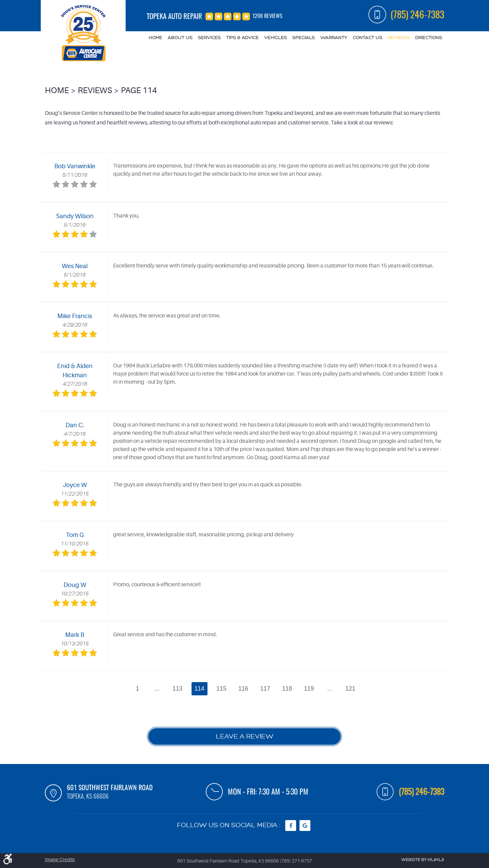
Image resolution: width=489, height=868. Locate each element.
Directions (429, 38)
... (157, 689)
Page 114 (139, 91)
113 (177, 689)
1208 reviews (267, 16)
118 (287, 689)
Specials (304, 38)
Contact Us (368, 38)
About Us (180, 38)
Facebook (291, 826)
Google (305, 826)
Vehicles (276, 38)
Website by (422, 860)
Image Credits (60, 860)
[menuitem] (156, 38)
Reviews (399, 38)
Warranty (334, 38)
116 (243, 689)
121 (350, 689)
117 (265, 689)
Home (156, 38)
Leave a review (245, 736)
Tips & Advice (242, 38)
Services (209, 38)
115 (221, 689)
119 (309, 689)
